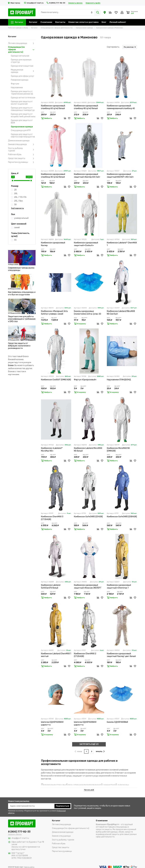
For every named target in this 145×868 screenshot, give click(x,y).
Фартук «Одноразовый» (85, 380)
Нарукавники (17, 88)
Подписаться (62, 806)
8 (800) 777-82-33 (56, 3)
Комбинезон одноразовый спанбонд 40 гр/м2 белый (86, 107)
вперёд (100, 751)
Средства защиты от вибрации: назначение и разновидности (19, 346)
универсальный (21, 218)
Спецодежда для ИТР (21, 130)
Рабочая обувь (22, 155)
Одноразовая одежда (22, 127)
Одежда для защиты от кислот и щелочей (22, 103)
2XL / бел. (19, 201)
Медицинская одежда (23, 71)
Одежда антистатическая (23, 98)
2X (15, 190)
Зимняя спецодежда (22, 144)
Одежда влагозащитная (22, 66)
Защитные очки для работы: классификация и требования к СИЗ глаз (22, 319)
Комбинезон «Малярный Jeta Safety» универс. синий (54, 313)
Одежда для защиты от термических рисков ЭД (22, 93)
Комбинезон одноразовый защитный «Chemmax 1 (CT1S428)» (119, 587)
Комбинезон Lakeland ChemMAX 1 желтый (56, 655)
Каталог (17, 22)
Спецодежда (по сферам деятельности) (22, 50)
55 (15, 240)
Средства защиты (22, 158)
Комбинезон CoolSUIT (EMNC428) (56, 380)
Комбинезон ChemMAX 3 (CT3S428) (52, 518)
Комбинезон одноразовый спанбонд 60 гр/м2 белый (53, 107)
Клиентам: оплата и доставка (83, 22)
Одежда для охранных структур (21, 61)
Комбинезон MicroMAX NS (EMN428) (118, 450)
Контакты (60, 22)
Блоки (11, 365)
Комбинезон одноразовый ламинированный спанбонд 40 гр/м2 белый (121, 107)
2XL (16, 193)
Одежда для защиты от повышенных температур (23, 109)
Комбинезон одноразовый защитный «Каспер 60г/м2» (87, 176)
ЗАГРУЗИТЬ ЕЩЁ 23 (89, 744)
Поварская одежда (20, 80)
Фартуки (15, 84)
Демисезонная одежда (19, 141)
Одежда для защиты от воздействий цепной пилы (23, 115)
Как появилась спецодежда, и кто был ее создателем (22, 293)
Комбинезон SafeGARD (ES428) (88, 517)
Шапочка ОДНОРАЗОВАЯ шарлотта (52, 723)
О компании (46, 22)
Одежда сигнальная (20, 56)
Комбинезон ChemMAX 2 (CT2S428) (85, 655)
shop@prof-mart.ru (34, 3)
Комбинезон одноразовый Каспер (53, 244)
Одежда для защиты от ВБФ (22, 122)
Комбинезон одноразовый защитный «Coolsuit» (86, 244)
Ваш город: (15, 3)
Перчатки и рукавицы (22, 162)
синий (17, 228)
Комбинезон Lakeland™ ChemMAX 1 (122, 244)
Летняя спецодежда (22, 43)
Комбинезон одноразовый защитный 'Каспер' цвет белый (121, 655)
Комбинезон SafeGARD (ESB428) (122, 517)
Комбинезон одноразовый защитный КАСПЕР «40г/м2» (120, 176)
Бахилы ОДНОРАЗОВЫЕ (117, 722)
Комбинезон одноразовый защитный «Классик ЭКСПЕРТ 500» (88, 587)
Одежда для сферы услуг (22, 76)
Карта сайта (29, 867)
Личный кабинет (118, 22)
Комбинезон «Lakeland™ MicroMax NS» (52, 450)
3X (15, 205)
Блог (104, 22)
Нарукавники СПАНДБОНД (119, 380)
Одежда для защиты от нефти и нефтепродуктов (23, 136)
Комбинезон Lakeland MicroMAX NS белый (88, 450)
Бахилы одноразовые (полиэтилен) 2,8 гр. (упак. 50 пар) (88, 313)
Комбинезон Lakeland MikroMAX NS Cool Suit (121, 313)
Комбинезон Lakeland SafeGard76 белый (51, 586)
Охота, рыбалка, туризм (22, 149)
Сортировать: (113, 47)
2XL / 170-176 (20, 197)
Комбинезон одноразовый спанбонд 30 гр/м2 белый (53, 176)
